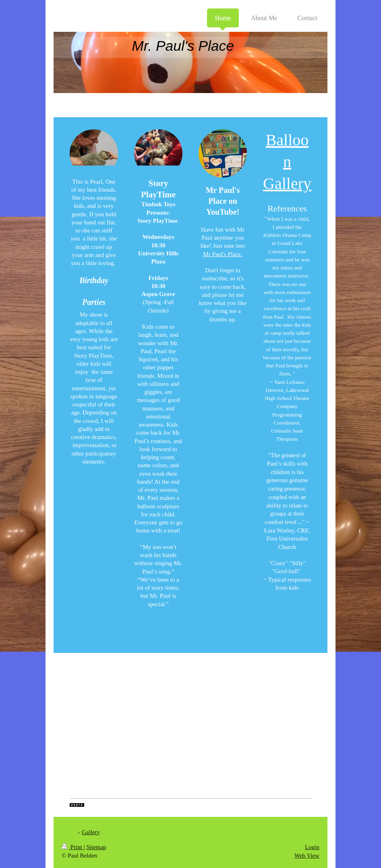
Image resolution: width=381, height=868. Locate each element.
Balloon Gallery (287, 162)
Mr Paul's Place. (223, 254)
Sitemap (96, 847)
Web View (307, 856)
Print (73, 847)
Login (312, 847)
